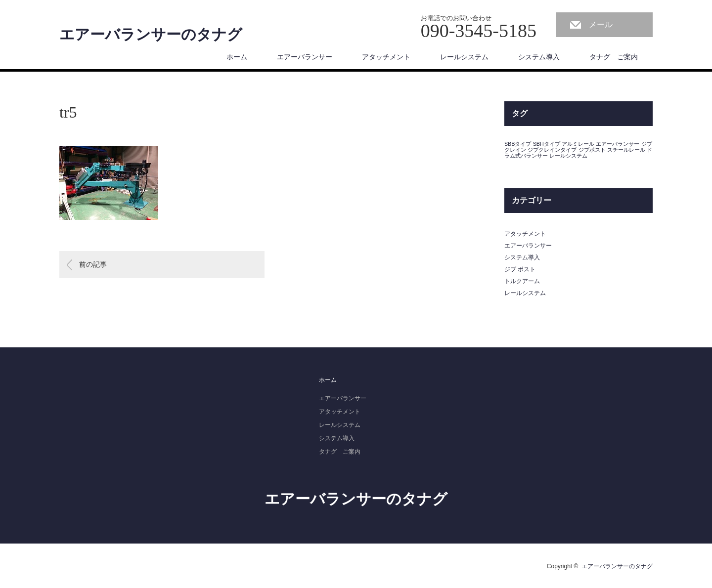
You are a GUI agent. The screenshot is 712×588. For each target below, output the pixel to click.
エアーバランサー (305, 57)
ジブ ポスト (520, 269)
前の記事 (93, 264)
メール (601, 24)
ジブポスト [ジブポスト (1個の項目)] (592, 150)
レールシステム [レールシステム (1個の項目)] (568, 156)
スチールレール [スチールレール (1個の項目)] (626, 150)
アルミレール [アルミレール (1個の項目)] (578, 144)
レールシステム (464, 57)
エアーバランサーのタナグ (151, 35)
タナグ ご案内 (614, 57)
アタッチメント (386, 57)
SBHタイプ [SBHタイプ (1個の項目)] (547, 144)
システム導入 (539, 57)
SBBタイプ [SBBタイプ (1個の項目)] (518, 144)
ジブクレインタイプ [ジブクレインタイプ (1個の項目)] (552, 150)
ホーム (237, 57)
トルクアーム (522, 281)
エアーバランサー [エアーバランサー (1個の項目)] (618, 144)
